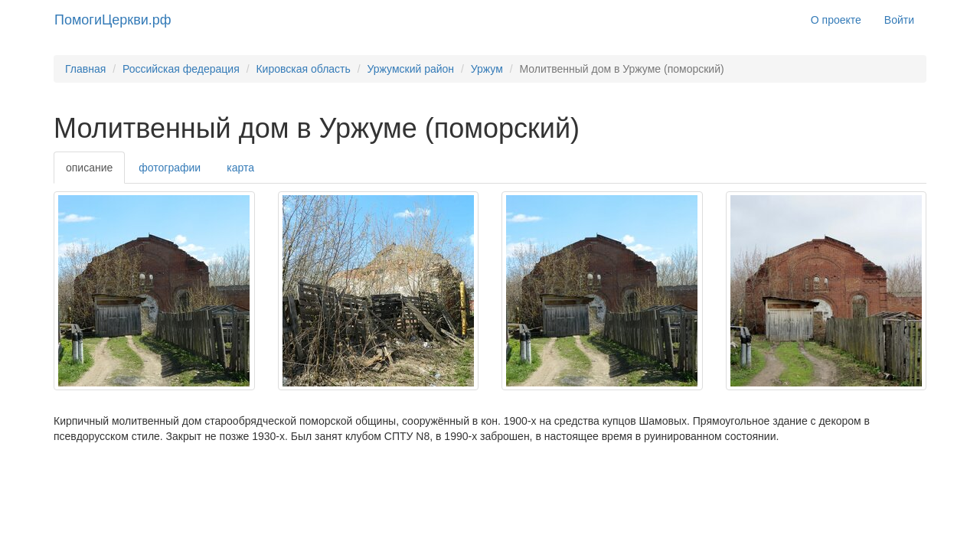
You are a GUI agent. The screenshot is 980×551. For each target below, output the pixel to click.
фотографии (170, 168)
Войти (899, 20)
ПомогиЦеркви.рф (113, 20)
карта (240, 168)
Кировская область (303, 69)
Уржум (487, 69)
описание (89, 168)
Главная (85, 69)
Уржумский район (410, 69)
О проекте (836, 20)
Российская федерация (181, 69)
